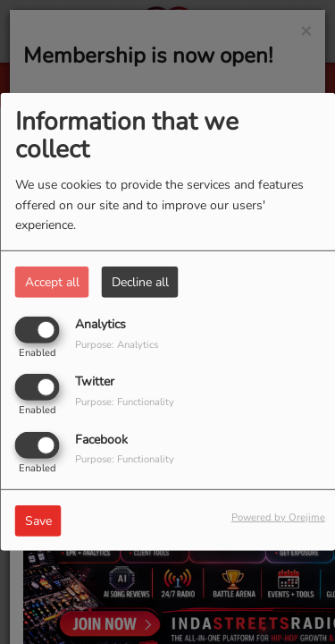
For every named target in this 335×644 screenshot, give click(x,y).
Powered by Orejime (278, 517)
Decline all (140, 282)
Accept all (52, 282)
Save (38, 520)
